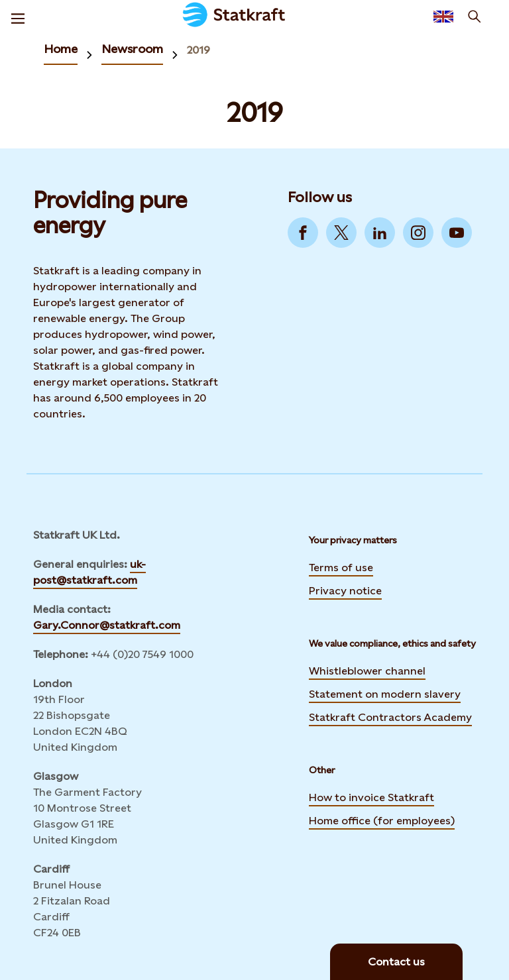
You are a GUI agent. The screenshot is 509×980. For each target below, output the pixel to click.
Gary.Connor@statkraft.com (107, 625)
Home (61, 49)
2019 (198, 50)
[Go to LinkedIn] (380, 233)
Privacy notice (345, 591)
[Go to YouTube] (457, 233)
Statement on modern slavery (385, 692)
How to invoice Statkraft (371, 797)
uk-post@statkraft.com (89, 572)
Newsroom (132, 49)
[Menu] (18, 17)
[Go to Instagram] (418, 233)
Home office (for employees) (382, 819)
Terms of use (341, 568)
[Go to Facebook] (303, 233)
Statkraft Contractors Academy (390, 716)
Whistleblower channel (367, 671)
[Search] (475, 17)
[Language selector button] (443, 17)
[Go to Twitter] (341, 233)
